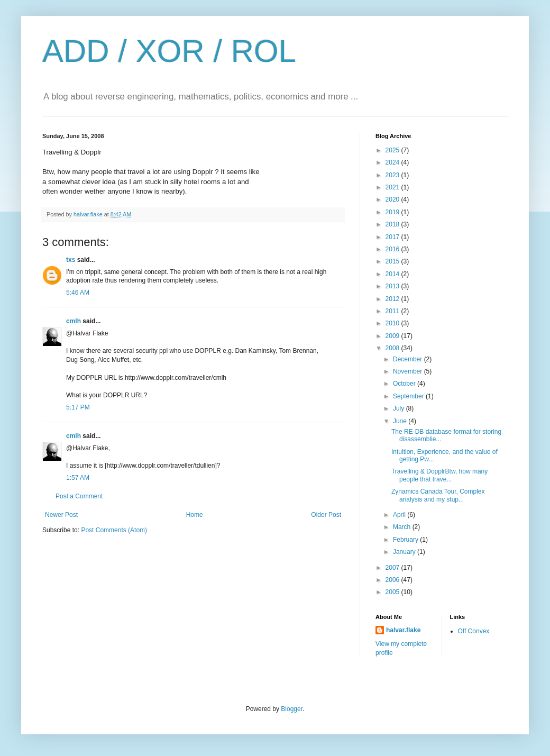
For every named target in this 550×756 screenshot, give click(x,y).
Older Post (326, 515)
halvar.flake (403, 630)
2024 (393, 162)
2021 (393, 187)
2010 (393, 323)
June (401, 421)
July (400, 408)
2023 (393, 175)
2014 (393, 274)
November (409, 371)
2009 (393, 336)
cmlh (74, 321)
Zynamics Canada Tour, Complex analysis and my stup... (438, 495)
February (406, 540)
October (405, 384)
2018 (393, 224)
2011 (393, 311)
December (409, 359)
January (405, 552)
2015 (393, 261)
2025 (393, 150)
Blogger (292, 709)
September (409, 396)
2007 (393, 568)
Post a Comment (79, 496)
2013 (393, 286)
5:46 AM (78, 293)
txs (71, 260)
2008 (393, 348)
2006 (393, 580)
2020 (393, 199)
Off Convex (474, 631)
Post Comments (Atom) (114, 530)
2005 (393, 592)
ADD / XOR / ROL (169, 51)
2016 (393, 249)
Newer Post (61, 515)
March (403, 527)
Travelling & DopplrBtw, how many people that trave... (439, 475)
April (400, 515)
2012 (393, 299)
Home (195, 515)
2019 (393, 212)
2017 (393, 237)
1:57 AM (78, 478)
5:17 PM (78, 407)
